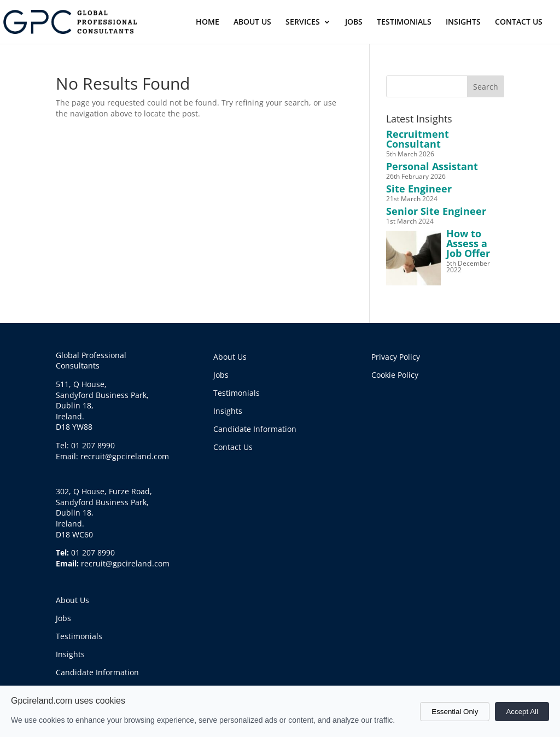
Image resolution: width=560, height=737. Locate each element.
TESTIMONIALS (404, 22)
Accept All (522, 712)
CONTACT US (519, 22)
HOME (208, 22)
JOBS (354, 22)
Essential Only (455, 712)
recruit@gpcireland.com (125, 563)
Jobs (63, 618)
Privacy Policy (396, 357)
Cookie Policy (395, 375)
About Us (72, 600)
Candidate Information (97, 672)
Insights (70, 654)
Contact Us (233, 447)
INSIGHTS (463, 22)
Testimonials (79, 636)
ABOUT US (252, 22)
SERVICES (303, 22)
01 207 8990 (93, 552)
